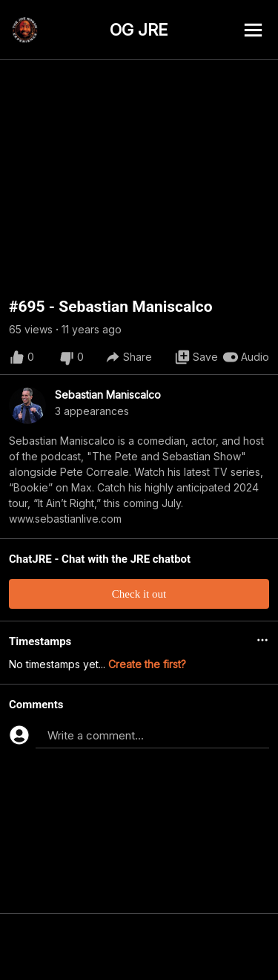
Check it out (139, 594)
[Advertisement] (139, 947)
